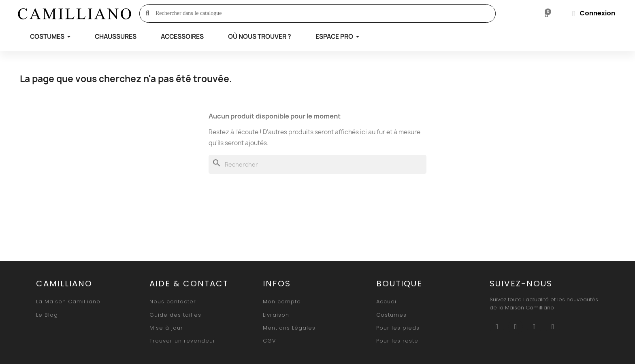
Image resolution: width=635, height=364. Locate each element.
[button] (68, 302)
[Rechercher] (317, 164)
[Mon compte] (594, 13)
